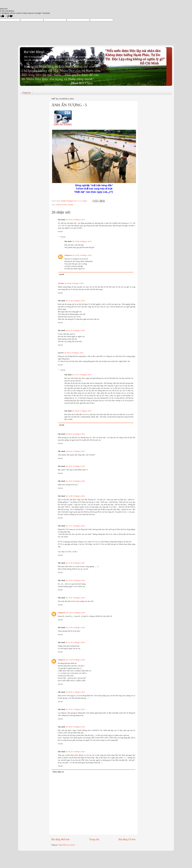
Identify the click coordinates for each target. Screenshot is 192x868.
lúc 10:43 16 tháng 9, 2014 (75, 481)
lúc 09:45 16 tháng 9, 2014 (75, 451)
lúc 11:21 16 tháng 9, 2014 (75, 526)
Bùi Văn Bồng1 (34, 52)
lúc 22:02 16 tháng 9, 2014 (82, 255)
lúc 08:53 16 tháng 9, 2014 (74, 353)
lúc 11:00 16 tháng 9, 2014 (75, 496)
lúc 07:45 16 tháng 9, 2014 (75, 330)
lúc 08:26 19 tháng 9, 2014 (75, 727)
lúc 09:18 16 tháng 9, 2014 (75, 434)
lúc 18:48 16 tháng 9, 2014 (82, 241)
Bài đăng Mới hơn (60, 839)
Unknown (68, 255)
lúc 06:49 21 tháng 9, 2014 (82, 411)
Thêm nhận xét (58, 772)
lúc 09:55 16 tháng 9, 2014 (75, 466)
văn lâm (61, 283)
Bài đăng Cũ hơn (127, 839)
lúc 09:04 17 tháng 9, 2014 (75, 692)
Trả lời (60, 231)
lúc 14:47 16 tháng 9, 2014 (75, 598)
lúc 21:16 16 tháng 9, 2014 (75, 642)
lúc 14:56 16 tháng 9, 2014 (75, 627)
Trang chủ (26, 93)
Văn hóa (70, 205)
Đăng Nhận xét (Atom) (67, 845)
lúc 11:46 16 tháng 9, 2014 (75, 563)
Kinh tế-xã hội (61, 205)
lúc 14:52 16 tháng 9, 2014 (75, 613)
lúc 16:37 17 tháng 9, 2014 (75, 709)
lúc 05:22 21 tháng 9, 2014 (75, 752)
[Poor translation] (10, 16)
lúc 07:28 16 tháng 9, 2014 (75, 301)
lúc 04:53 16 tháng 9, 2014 (75, 220)
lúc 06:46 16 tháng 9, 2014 (74, 283)
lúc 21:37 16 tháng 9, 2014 (82, 375)
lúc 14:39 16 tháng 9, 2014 (75, 580)
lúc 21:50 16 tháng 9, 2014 (75, 660)
